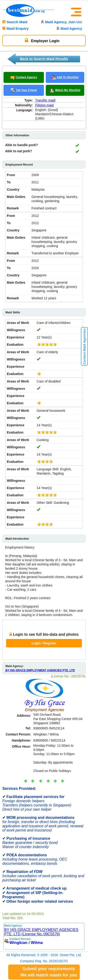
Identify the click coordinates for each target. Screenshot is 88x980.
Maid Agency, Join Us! (61, 22)
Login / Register (44, 643)
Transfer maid (45, 100)
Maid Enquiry (15, 28)
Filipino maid (44, 105)
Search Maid (15, 22)
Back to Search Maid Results (44, 59)
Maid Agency (69, 28)
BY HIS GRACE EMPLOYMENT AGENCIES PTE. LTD (40, 670)
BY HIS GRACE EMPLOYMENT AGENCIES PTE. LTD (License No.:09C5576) (41, 932)
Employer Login (42, 40)
